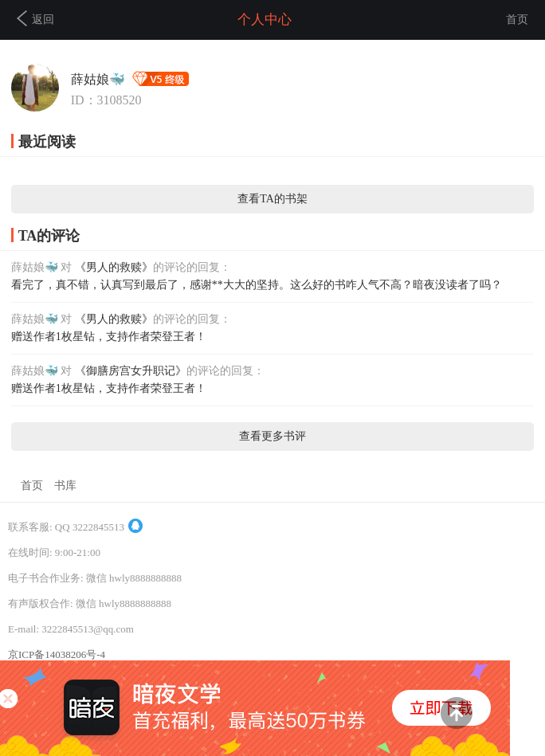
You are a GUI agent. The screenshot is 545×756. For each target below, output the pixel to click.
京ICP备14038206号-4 (57, 654)
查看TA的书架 (272, 199)
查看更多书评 (272, 436)
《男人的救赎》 (114, 267)
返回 (35, 18)
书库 (65, 486)
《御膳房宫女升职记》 (131, 371)
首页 (517, 20)
